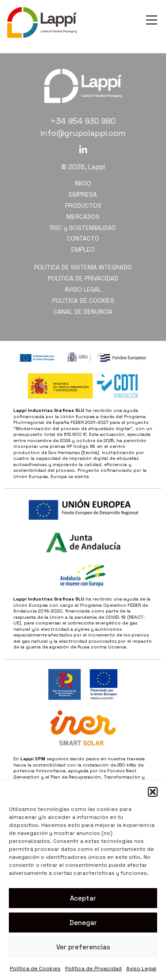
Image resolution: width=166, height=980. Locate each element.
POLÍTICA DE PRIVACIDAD (83, 278)
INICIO (83, 183)
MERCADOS (83, 217)
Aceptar (83, 898)
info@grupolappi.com (83, 133)
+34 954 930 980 (83, 121)
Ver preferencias (83, 947)
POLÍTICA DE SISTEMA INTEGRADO (83, 267)
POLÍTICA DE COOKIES (83, 300)
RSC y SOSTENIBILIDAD (83, 228)
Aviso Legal (141, 968)
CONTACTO (83, 238)
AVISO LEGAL (83, 289)
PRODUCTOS (83, 205)
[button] (153, 792)
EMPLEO (83, 249)
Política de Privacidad (93, 968)
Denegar (83, 923)
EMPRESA (83, 194)
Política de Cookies (35, 968)
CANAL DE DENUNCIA (83, 312)
